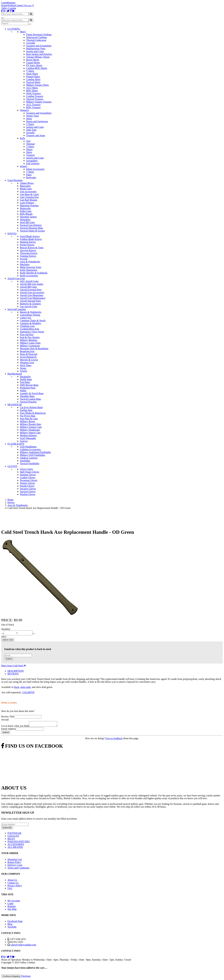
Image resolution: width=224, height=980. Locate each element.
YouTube (12, 928)
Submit (9, 659)
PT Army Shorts (34, 65)
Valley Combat (9, 8)
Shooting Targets (28, 217)
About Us (12, 881)
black (17, 687)
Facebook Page (15, 922)
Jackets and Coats (35, 51)
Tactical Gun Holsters (31, 225)
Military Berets (27, 421)
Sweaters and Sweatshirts (39, 46)
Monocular (25, 208)
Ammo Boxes (27, 183)
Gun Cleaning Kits (29, 197)
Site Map (12, 910)
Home (4, 5)
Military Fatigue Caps (31, 427)
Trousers (30, 155)
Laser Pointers (27, 203)
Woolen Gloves (28, 494)
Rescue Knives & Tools (32, 248)
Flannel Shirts (33, 77)
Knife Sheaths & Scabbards (34, 273)
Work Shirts (32, 74)
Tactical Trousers (35, 99)
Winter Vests (32, 116)
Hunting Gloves (28, 475)
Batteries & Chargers (30, 304)
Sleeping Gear (27, 363)
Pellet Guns (26, 211)
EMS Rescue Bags (29, 385)
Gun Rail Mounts (29, 200)
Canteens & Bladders (30, 323)
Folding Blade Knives (31, 239)
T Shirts (30, 71)
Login (4, 3)
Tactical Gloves (28, 491)
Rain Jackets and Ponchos (39, 54)
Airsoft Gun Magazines (32, 295)
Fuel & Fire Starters (30, 337)
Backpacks (25, 377)
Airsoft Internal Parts (30, 301)
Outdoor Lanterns (29, 458)
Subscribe (7, 829)
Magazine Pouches (29, 206)
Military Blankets (29, 340)
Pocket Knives (27, 245)
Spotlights (25, 461)
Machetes (25, 264)
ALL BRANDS (15, 848)
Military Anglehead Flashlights (35, 452)
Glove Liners (26, 469)
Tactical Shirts (33, 82)
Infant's (24, 166)
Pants (29, 175)
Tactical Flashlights (30, 463)
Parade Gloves (27, 486)
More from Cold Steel (14, 666)
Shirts (29, 152)
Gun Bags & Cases (29, 194)
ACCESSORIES (16, 845)
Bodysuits (31, 177)
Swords (24, 259)
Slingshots (25, 220)
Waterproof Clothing (36, 37)
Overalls (30, 133)
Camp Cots (26, 318)
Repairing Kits (27, 351)
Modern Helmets (28, 435)
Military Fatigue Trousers (39, 102)
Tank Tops (31, 130)
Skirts (29, 119)
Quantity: (6, 629)
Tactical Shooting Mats (31, 228)
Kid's (22, 138)
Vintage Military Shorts (38, 57)
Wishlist (11, 5)
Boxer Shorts (33, 60)
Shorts (29, 149)
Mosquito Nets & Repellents (34, 348)
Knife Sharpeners (29, 270)
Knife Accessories (29, 276)
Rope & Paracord (29, 354)
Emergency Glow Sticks (32, 332)
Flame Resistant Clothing (39, 34)
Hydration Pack (28, 388)
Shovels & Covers (29, 360)
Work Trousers (33, 93)
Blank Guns (26, 189)
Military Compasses (30, 346)
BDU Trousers (33, 107)
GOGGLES (13, 837)
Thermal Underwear (36, 40)
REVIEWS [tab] (13, 674)
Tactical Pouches (28, 402)
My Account (14, 902)
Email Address (9, 730)
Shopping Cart (15, 860)
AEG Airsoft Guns (29, 281)
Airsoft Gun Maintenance (33, 298)
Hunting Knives (28, 242)
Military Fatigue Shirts (37, 85)
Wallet (23, 391)
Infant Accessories (35, 169)
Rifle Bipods (26, 214)
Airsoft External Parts (31, 290)
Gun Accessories (28, 191)
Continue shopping (11, 977)
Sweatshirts (32, 161)
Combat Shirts (33, 79)
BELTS (11, 840)
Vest (28, 141)
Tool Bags (25, 382)
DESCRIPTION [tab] (16, 671)
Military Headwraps (30, 430)
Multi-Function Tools (31, 267)
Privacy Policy (15, 886)
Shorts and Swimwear (37, 121)
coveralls (31, 43)
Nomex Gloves (27, 483)
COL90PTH (28, 692)
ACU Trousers (33, 105)
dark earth (26, 687)
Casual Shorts (33, 63)
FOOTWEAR (14, 834)
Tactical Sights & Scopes (32, 231)
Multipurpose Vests (36, 49)
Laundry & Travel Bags (32, 393)
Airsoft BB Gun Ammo (32, 284)
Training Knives (28, 256)
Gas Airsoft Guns (29, 306)
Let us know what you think (15, 727)
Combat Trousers (35, 96)
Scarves (24, 441)
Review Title (8, 717)
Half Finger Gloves (30, 472)
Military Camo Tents (30, 343)
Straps (23, 368)
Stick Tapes (26, 365)
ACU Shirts (32, 88)
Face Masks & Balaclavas (33, 413)
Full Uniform (33, 163)
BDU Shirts (32, 91)
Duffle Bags (26, 379)
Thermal (30, 144)
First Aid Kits (27, 334)
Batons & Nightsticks (31, 312)
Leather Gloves (28, 477)
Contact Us (21, 5)
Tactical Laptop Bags (30, 399)
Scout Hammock (28, 357)
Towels (23, 371)
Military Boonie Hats (30, 424)
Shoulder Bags (27, 396)
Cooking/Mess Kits (30, 329)
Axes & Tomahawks (30, 262)
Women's (24, 110)
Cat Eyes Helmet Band (31, 407)
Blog (10, 925)
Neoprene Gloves (29, 480)
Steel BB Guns (27, 222)
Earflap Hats (26, 410)
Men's (23, 32)
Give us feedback (114, 739)
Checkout (26, 977)
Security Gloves (28, 489)
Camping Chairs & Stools (33, 320)
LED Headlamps (28, 447)
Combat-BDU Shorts (37, 68)
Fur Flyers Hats (28, 416)
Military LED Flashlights (33, 455)
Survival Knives (28, 250)
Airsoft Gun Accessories (32, 292)
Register (11, 3)
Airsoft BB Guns (28, 287)
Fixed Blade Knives (30, 236)
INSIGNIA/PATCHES (19, 842)
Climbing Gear (27, 326)
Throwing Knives (29, 253)
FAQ (10, 889)
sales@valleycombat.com (23, 946)
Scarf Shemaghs (28, 438)
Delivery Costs (15, 866)
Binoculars (25, 186)
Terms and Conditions (18, 869)
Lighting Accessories (30, 449)
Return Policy (14, 863)
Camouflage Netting (30, 315)
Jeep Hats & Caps (29, 419)
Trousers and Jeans (36, 135)
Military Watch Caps (30, 433)
